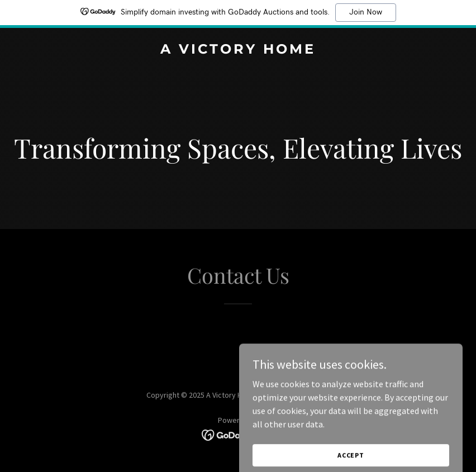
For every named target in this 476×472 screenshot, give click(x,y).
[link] (238, 50)
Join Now (366, 12)
